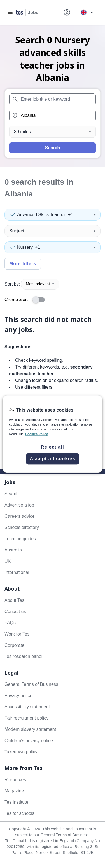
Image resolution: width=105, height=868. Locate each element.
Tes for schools (19, 813)
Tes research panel (23, 656)
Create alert (16, 299)
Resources (15, 780)
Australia (13, 550)
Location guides (20, 539)
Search (53, 148)
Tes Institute (16, 802)
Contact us (15, 612)
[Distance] (53, 132)
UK (8, 561)
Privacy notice (18, 696)
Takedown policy (21, 752)
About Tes (14, 600)
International (17, 572)
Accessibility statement (27, 707)
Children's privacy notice (29, 741)
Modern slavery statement (30, 729)
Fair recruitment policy (26, 718)
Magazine (14, 791)
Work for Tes (17, 634)
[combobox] (53, 99)
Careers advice (20, 516)
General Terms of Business (31, 684)
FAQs (10, 623)
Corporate (14, 645)
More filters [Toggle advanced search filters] (23, 264)
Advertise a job (19, 505)
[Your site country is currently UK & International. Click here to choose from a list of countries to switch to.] (87, 12)
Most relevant (40, 284)
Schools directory (22, 527)
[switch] (40, 300)
